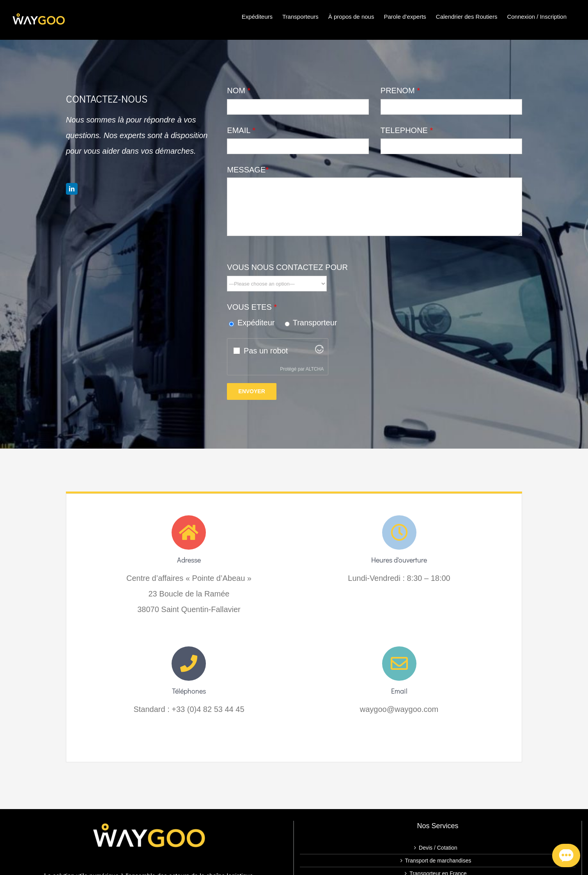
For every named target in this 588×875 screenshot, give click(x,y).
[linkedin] (72, 189)
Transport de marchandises (438, 861)
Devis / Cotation (438, 848)
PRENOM (400, 91)
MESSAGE (248, 170)
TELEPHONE (407, 130)
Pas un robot (266, 351)
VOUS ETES (252, 307)
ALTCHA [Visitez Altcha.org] (315, 369)
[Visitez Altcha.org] (319, 351)
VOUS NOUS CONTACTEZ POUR (287, 267)
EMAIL (241, 130)
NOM (239, 91)
